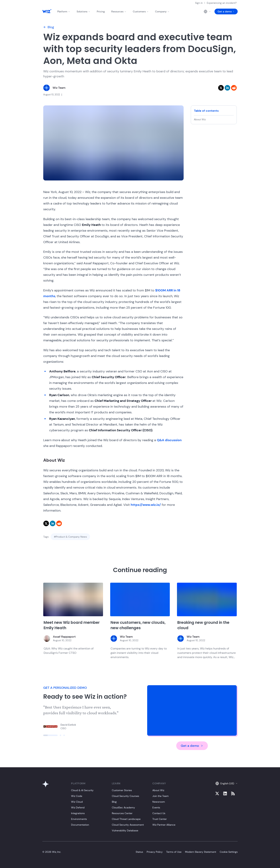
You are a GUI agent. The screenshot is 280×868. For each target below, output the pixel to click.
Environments (79, 819)
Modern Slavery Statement (201, 852)
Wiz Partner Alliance (164, 825)
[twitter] (221, 88)
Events (156, 807)
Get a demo (226, 11)
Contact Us (159, 813)
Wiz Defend (78, 807)
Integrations (78, 813)
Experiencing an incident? (222, 3)
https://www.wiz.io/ (146, 505)
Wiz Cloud (77, 802)
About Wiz (200, 119)
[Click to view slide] (50, 735)
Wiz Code (77, 796)
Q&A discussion (169, 440)
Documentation (80, 825)
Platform (64, 11)
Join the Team (161, 796)
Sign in (199, 3)
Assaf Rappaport (64, 637)
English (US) (227, 783)
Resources (119, 11)
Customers (141, 11)
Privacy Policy (155, 852)
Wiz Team (59, 88)
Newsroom (159, 802)
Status (139, 852)
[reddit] (234, 88)
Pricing (101, 11)
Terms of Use (174, 852)
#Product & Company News (70, 537)
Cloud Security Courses (125, 796)
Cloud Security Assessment (128, 825)
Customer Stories (122, 790)
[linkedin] (227, 88)
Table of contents (206, 111)
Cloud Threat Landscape (126, 819)
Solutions (83, 11)
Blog (49, 27)
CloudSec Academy (123, 807)
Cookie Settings (229, 852)
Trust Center (160, 819)
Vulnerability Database (125, 830)
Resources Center (122, 813)
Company (162, 11)
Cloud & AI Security (82, 790)
